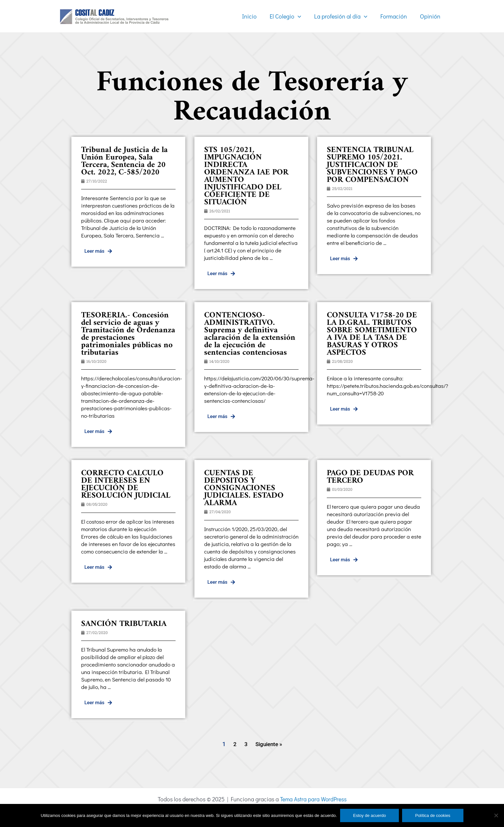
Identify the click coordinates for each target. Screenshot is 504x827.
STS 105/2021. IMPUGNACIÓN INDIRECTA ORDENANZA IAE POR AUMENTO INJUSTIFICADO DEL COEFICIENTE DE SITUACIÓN (246, 176)
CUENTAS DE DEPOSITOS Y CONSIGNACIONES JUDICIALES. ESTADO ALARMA (244, 488)
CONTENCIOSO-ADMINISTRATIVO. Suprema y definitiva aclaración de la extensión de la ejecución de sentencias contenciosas (250, 334)
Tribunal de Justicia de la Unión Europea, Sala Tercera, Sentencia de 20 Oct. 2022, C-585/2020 (124, 161)
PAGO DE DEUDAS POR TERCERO (370, 477)
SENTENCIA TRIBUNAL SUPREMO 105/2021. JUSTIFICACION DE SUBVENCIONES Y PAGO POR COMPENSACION (372, 165)
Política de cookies (433, 815)
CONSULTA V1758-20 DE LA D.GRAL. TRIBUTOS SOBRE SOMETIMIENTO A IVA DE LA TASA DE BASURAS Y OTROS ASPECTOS (372, 334)
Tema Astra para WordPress (313, 799)
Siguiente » (269, 744)
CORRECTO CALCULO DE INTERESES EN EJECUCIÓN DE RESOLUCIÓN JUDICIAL (126, 484)
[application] (302, 16)
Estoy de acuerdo (369, 815)
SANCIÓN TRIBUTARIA (124, 624)
